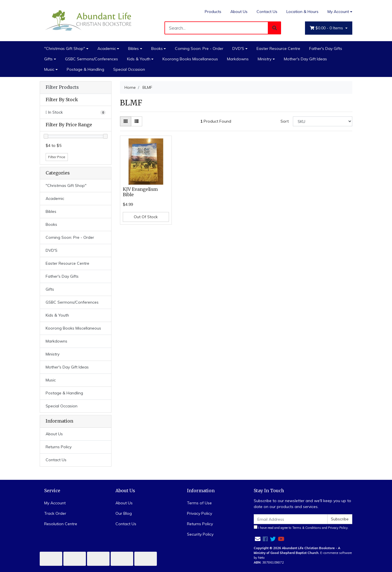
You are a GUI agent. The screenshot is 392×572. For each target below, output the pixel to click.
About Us (239, 12)
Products (213, 12)
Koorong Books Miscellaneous (190, 59)
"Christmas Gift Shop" (65, 48)
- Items (327, 28)
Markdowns (238, 59)
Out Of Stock (146, 217)
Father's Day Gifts (326, 48)
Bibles (133, 48)
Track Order (55, 513)
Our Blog (124, 513)
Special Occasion (129, 69)
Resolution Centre (61, 524)
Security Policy (200, 534)
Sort (285, 121)
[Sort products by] (323, 121)
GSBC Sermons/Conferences (92, 59)
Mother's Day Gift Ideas (305, 59)
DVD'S (238, 48)
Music (49, 69)
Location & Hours (302, 12)
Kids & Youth (139, 59)
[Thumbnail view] (126, 121)
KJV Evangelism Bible (140, 192)
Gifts (48, 59)
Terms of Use (199, 503)
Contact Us (267, 12)
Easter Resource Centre (278, 48)
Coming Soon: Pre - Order (199, 48)
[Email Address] (291, 519)
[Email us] (258, 539)
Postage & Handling (85, 69)
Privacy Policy (200, 513)
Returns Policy (59, 447)
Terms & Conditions (307, 528)
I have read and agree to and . (301, 527)
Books (157, 48)
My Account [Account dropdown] (338, 12)
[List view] (137, 121)
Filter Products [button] (62, 87)
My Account (55, 503)
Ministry (265, 59)
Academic (107, 48)
